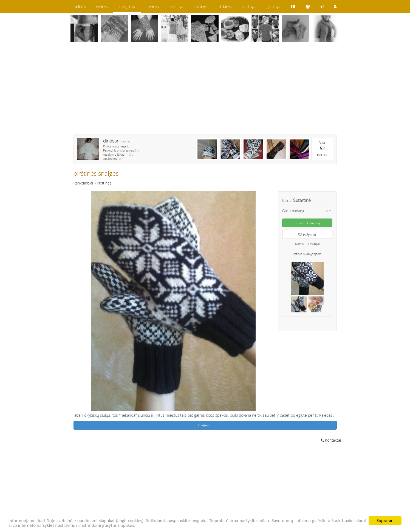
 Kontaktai (331, 440)
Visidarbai (322, 149)
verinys (102, 6)
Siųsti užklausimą (307, 223)
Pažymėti (307, 235)
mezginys (127, 6)
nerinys (153, 6)
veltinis (80, 6)
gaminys (273, 6)
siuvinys (201, 6)
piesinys (176, 6)
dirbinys (225, 6)
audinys (249, 6)
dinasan (111, 141)
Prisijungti (205, 425)
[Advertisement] (205, 92)
